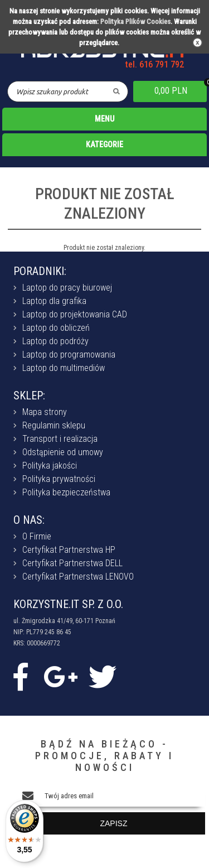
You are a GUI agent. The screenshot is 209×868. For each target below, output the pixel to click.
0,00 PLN (171, 91)
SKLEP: (29, 396)
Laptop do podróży (55, 341)
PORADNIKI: (40, 271)
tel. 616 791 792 (155, 64)
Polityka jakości (50, 466)
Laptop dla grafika (54, 301)
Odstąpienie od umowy (63, 452)
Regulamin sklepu (54, 425)
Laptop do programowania (69, 355)
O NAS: (29, 520)
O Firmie (37, 536)
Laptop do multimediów (64, 368)
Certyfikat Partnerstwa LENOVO (78, 577)
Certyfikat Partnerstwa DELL (72, 563)
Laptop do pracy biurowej (67, 288)
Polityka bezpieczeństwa (66, 492)
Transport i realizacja (60, 439)
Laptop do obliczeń (56, 328)
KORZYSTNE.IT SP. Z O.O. (68, 604)
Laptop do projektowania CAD (75, 314)
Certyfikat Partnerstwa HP (69, 550)
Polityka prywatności (59, 479)
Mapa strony (45, 412)
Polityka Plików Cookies (135, 21)
